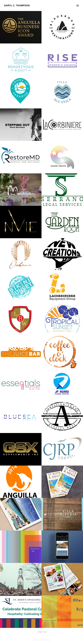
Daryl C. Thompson (17, 5)
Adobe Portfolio (45, 640)
